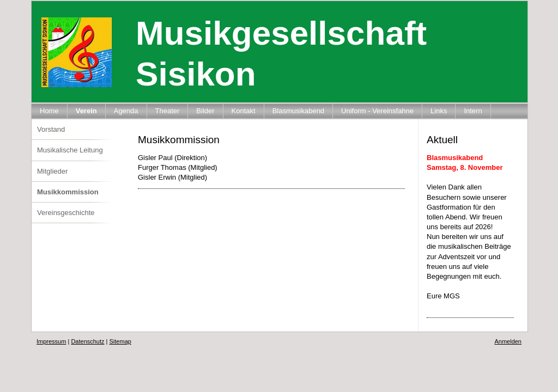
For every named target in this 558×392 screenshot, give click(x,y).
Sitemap (120, 341)
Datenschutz (87, 341)
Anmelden (508, 341)
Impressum (51, 341)
